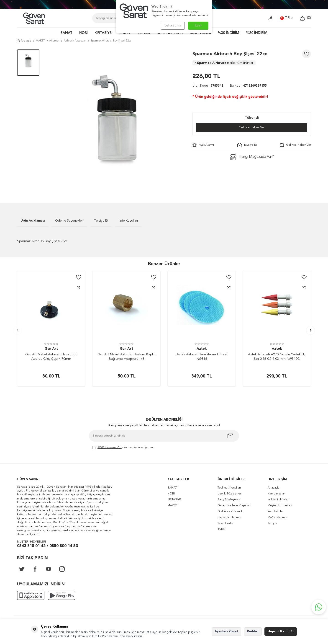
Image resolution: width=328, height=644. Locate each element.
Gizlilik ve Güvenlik (230, 511)
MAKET (125, 33)
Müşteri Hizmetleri (280, 506)
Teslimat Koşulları (229, 488)
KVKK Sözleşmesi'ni (109, 447)
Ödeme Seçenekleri (69, 221)
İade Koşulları (128, 221)
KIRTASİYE (103, 33)
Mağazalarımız (277, 517)
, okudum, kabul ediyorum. (123, 448)
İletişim (272, 523)
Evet (198, 26)
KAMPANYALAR (170, 33)
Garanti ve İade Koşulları (234, 506)
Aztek (202, 349)
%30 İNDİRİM (228, 33)
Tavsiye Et (247, 145)
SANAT (67, 33)
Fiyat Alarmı (203, 145)
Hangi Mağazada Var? (252, 157)
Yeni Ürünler (276, 511)
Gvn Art (51, 349)
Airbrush (54, 41)
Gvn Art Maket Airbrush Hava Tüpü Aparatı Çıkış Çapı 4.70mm (51, 357)
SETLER (144, 33)
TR (287, 18)
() (305, 18)
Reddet (253, 631)
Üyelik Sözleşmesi (230, 494)
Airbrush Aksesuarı (75, 41)
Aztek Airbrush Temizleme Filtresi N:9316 (202, 357)
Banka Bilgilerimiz (229, 517)
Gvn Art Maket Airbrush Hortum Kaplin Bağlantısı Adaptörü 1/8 (126, 357)
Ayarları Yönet (226, 631)
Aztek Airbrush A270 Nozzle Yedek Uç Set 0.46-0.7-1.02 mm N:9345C (277, 357)
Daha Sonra (173, 26)
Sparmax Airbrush (224, 63)
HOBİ (83, 33)
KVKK (221, 529)
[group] (116, 119)
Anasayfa (24, 41)
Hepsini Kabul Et (281, 631)
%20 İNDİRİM (257, 33)
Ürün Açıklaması (33, 221)
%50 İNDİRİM (200, 33)
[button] (17, 330)
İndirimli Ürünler (278, 500)
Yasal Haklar (225, 523)
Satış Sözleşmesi (229, 500)
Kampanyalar (276, 494)
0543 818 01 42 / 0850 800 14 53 (47, 546)
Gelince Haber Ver (252, 127)
